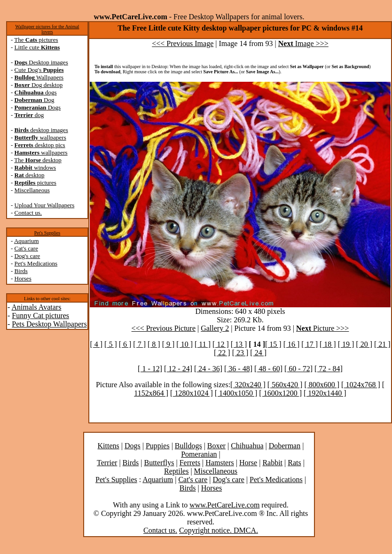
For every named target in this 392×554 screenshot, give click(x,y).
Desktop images (41, 62)
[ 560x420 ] (285, 385)
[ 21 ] (382, 344)
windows (35, 168)
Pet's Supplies (47, 233)
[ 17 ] (310, 344)
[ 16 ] (292, 344)
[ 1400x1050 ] (236, 393)
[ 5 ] (111, 344)
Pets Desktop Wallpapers (49, 324)
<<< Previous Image (183, 43)
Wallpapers (39, 77)
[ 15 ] (273, 344)
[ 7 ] (139, 344)
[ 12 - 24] (178, 369)
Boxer (216, 446)
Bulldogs (188, 446)
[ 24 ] (258, 353)
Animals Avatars (36, 307)
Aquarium (27, 241)
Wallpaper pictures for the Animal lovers (47, 29)
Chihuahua (247, 446)
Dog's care (27, 256)
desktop (30, 175)
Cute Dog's (39, 70)
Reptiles (176, 471)
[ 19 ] (346, 344)
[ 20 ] (364, 344)
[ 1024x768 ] (361, 385)
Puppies (158, 446)
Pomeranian (199, 454)
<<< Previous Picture (164, 328)
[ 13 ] (239, 344)
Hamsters (220, 463)
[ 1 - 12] (150, 369)
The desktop (38, 160)
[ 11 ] (203, 344)
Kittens (109, 446)
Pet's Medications (36, 263)
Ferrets (190, 463)
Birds (21, 271)
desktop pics (40, 145)
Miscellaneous (32, 190)
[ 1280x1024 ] (192, 393)
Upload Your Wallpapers (45, 205)
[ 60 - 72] (298, 369)
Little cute (37, 47)
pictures (35, 183)
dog (29, 115)
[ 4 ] (96, 344)
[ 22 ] (222, 353)
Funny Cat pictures (40, 316)
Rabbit (272, 463)
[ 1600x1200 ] (280, 393)
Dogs (38, 107)
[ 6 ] (125, 344)
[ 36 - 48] (238, 369)
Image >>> (303, 43)
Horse (248, 463)
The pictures (36, 40)
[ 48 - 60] (268, 369)
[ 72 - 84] (329, 369)
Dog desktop (39, 85)
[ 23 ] (240, 353)
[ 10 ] (184, 344)
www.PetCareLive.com (224, 505)
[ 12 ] (221, 344)
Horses (23, 278)
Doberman (285, 446)
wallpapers (40, 137)
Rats (294, 463)
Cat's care (26, 248)
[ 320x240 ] (248, 385)
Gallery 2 (215, 328)
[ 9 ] (169, 344)
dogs (36, 92)
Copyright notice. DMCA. (219, 530)
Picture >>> (322, 328)
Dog (35, 100)
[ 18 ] (328, 344)
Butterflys (159, 463)
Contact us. (28, 213)
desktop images (41, 130)
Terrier (107, 463)
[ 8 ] (154, 344)
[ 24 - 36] (208, 369)
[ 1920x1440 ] (325, 393)
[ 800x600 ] (322, 385)
